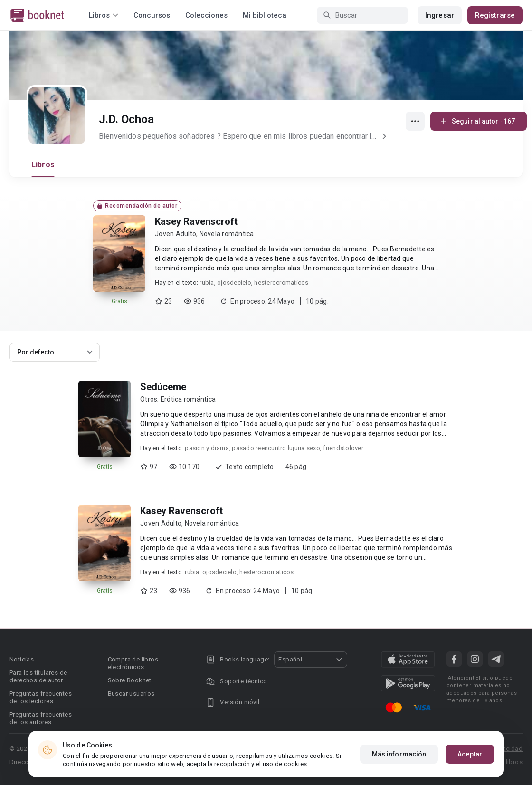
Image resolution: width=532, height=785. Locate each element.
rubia (207, 282)
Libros (43, 165)
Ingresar (440, 15)
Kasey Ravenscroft (196, 221)
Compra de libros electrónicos (133, 663)
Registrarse (495, 15)
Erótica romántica (188, 399)
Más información (399, 754)
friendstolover (343, 448)
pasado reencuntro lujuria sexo (276, 448)
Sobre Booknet (130, 680)
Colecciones (206, 15)
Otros (149, 399)
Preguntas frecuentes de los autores (41, 718)
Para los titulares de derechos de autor (38, 676)
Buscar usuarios (131, 694)
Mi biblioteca (265, 15)
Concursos (152, 15)
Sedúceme (163, 387)
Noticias (22, 659)
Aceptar (470, 754)
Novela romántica (227, 234)
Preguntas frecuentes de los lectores (41, 697)
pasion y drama (207, 448)
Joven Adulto (176, 234)
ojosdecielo (234, 282)
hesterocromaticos (281, 282)
